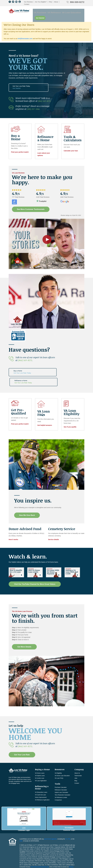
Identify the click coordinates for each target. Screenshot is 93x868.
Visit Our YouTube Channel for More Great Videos (35, 567)
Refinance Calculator (61, 772)
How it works (13, 522)
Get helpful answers (45, 408)
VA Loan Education (65, 11)
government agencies (51, 819)
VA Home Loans (40, 756)
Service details (54, 522)
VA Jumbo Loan (40, 761)
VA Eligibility (58, 756)
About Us (77, 756)
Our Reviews (28, 2)
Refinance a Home (46, 365)
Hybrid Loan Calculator (61, 775)
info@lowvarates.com (25, 32)
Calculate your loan (71, 143)
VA (66, 819)
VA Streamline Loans (41, 775)
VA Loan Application (41, 763)
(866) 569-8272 (25, 353)
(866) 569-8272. (45, 94)
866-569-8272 (77, 2)
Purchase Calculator (61, 770)
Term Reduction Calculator (62, 777)
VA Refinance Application (42, 782)
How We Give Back (28, 498)
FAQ (50, 2)
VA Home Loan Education (62, 758)
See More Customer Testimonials (31, 202)
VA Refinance (51, 11)
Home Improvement (41, 780)
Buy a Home (20, 365)
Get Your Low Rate (22, 737)
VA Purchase (40, 11)
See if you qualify (70, 409)
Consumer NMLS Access (36, 851)
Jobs (76, 761)
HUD (21, 821)
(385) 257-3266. (34, 102)
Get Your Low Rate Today (20, 81)
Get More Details (24, 629)
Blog (76, 763)
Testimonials (78, 758)
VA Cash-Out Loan (40, 777)
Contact (27, 4)
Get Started (79, 11)
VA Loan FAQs (59, 761)
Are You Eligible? (41, 2)
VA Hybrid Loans (40, 758)
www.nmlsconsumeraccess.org (40, 847)
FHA (69, 819)
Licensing (31, 849)
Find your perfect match (20, 145)
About (56, 2)
